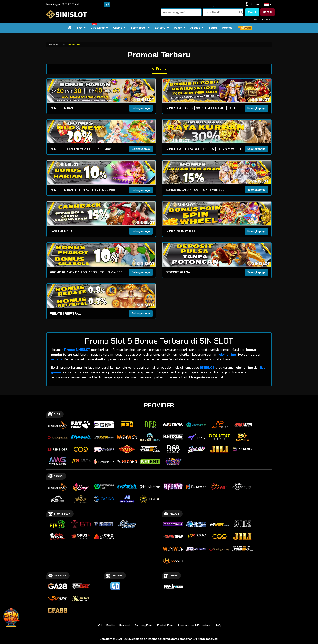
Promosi (228, 28)
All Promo (159, 68)
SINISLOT (54, 45)
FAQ (218, 625)
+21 (99, 625)
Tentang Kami (143, 625)
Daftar (268, 12)
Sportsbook (140, 28)
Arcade (197, 28)
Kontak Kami (165, 625)
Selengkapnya (141, 108)
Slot (81, 28)
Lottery (162, 28)
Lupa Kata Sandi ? (262, 19)
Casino (119, 28)
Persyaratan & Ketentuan (195, 625)
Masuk (252, 12)
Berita (213, 28)
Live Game (99, 26)
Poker (180, 28)
